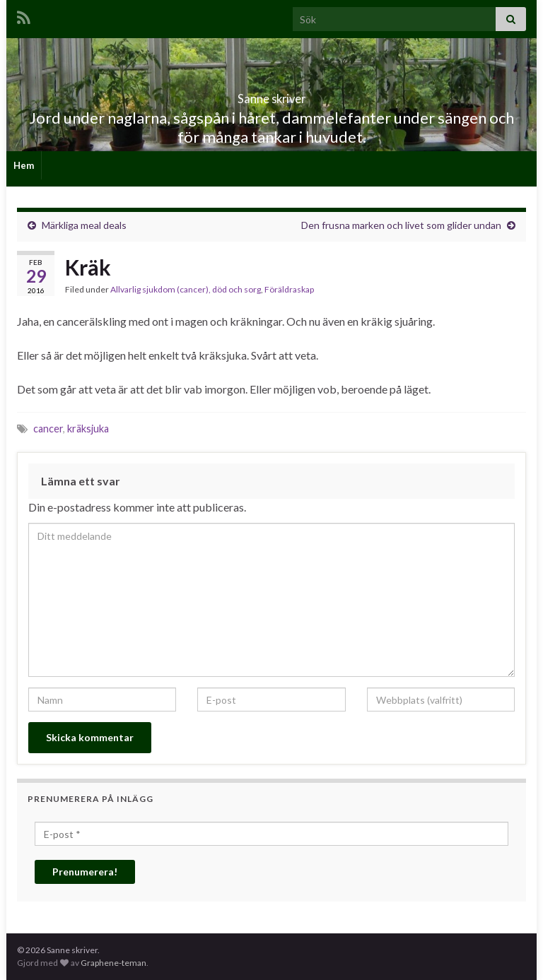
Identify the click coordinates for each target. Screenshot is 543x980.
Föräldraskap (289, 289)
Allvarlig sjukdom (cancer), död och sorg (186, 289)
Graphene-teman (113, 963)
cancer (48, 429)
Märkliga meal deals (84, 225)
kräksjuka (88, 429)
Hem (24, 165)
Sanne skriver (272, 94)
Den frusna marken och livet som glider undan (401, 225)
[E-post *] (271, 834)
